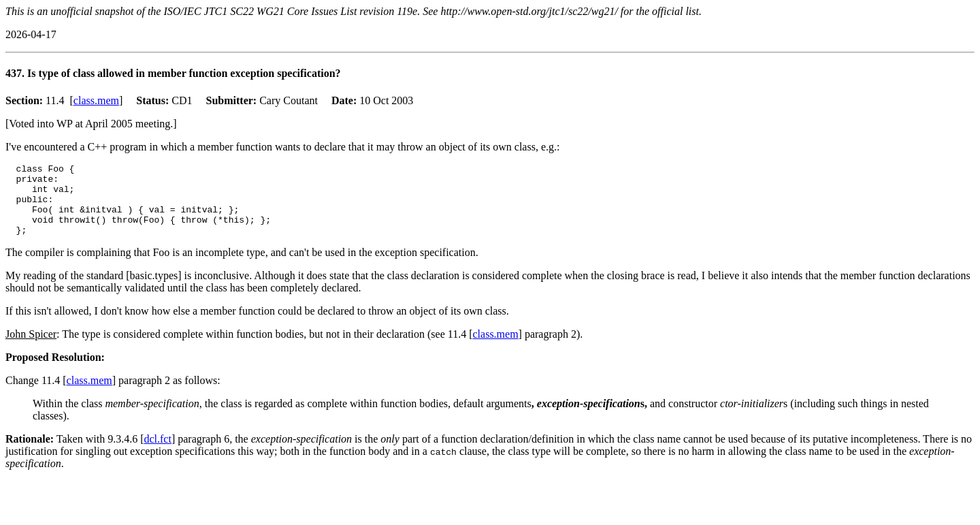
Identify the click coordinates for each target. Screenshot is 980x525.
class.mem (96, 100)
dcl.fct (157, 453)
